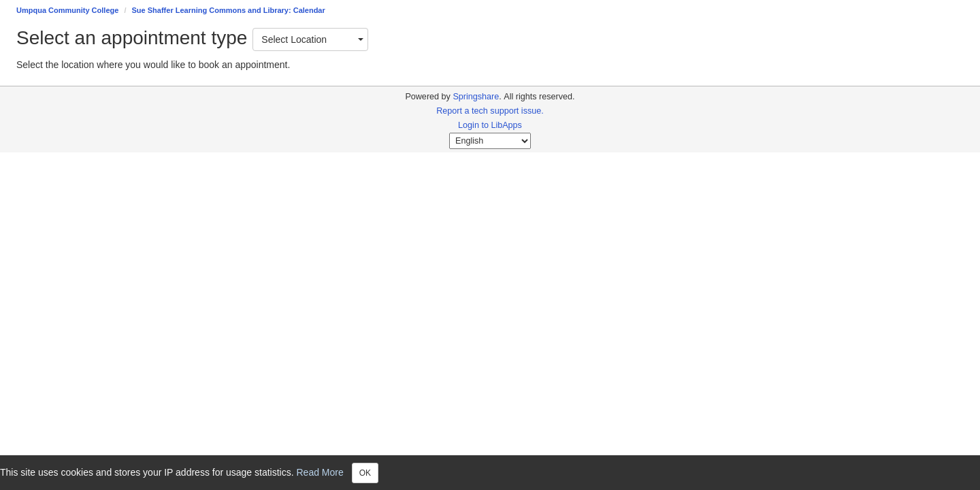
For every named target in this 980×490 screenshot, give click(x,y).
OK (365, 473)
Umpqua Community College (67, 10)
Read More (320, 472)
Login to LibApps (490, 125)
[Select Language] (490, 141)
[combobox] (310, 39)
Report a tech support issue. (490, 111)
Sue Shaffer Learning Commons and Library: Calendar (229, 10)
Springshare (476, 97)
